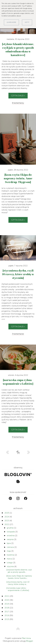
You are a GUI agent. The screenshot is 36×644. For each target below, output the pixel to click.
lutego (10, 563)
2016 (7, 615)
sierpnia (10, 539)
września (11, 536)
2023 (7, 521)
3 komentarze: (18, 334)
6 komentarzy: (18, 103)
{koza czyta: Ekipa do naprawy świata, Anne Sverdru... (19, 577)
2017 (7, 612)
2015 (7, 619)
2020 (7, 600)
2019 (7, 604)
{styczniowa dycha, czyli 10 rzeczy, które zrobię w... (18, 583)
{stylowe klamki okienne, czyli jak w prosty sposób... (19, 571)
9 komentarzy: (18, 437)
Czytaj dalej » (18, 96)
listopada (11, 532)
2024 (7, 517)
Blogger (30, 641)
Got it (27, 22)
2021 (7, 596)
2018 (7, 608)
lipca (9, 543)
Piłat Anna (26, 638)
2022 (7, 524)
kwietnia (11, 555)
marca (10, 559)
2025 (7, 513)
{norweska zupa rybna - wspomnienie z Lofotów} (18, 589)
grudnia (10, 528)
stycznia (11, 566)
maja (9, 551)
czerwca (11, 547)
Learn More (11, 22)
